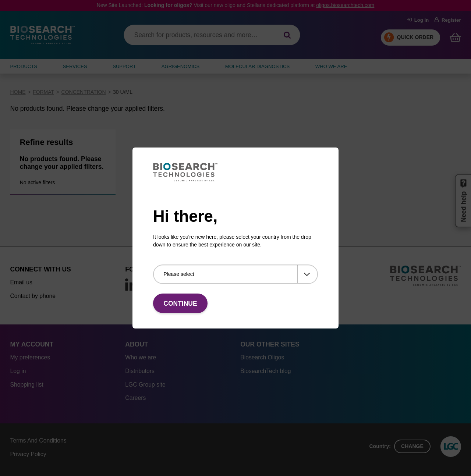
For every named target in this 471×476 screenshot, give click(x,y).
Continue (180, 303)
